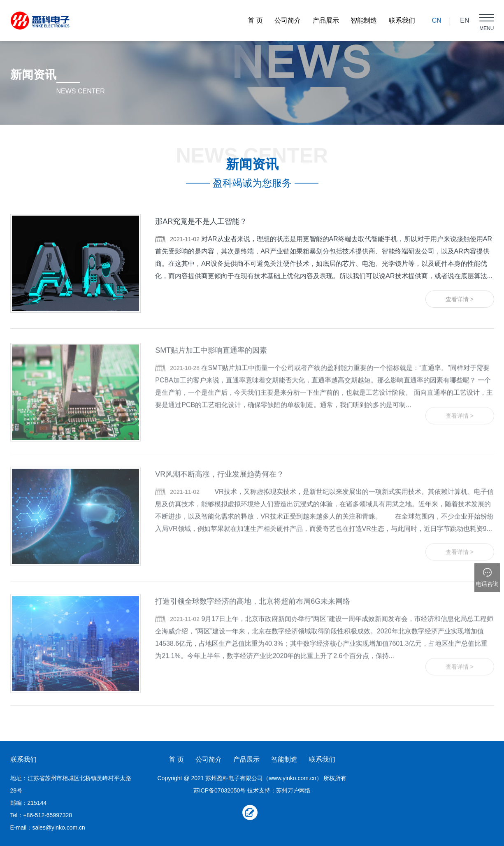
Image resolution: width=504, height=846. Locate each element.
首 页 (255, 20)
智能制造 (364, 20)
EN (465, 20)
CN (437, 20)
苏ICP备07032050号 (220, 790)
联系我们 (402, 20)
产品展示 (326, 20)
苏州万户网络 (293, 790)
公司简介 (288, 20)
